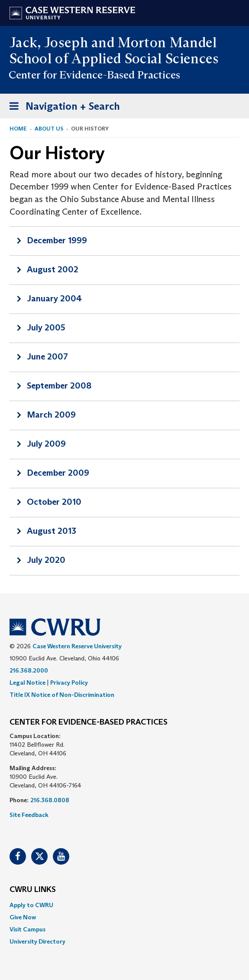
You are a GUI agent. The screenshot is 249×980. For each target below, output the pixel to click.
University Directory (37, 941)
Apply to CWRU (31, 905)
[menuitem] (124, 905)
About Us (49, 129)
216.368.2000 (29, 670)
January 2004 (54, 298)
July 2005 (46, 327)
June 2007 (47, 356)
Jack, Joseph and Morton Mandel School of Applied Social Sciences (114, 51)
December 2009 (58, 473)
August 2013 (52, 531)
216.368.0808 (50, 800)
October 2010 (54, 502)
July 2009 (46, 444)
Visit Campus (27, 929)
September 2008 (59, 385)
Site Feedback (29, 815)
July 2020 (46, 560)
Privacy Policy (69, 683)
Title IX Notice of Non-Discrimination (62, 695)
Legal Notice (27, 683)
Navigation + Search (62, 108)
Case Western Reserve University (77, 646)
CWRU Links (33, 890)
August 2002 (53, 269)
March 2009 (51, 415)
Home (18, 129)
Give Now (23, 917)
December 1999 (57, 240)
